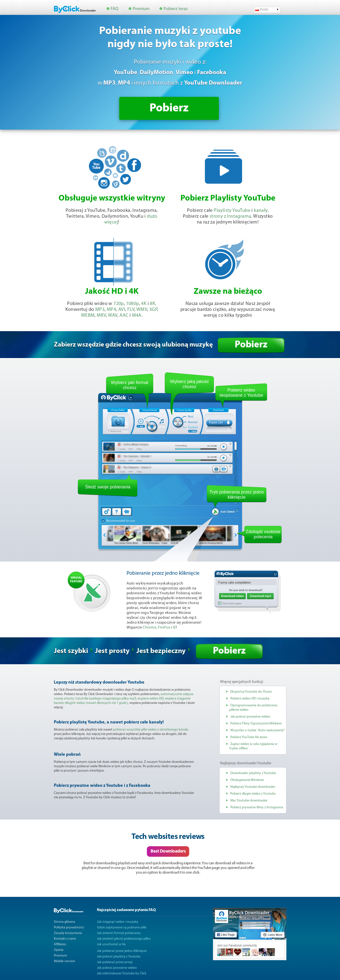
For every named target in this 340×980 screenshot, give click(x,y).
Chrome (149, 628)
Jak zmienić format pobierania (119, 933)
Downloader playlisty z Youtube (253, 773)
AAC (124, 315)
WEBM (88, 315)
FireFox (164, 628)
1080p (133, 304)
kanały (261, 211)
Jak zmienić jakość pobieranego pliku (124, 939)
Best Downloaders (168, 851)
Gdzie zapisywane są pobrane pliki (122, 928)
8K (152, 304)
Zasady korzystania (68, 933)
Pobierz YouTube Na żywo (249, 737)
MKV (101, 315)
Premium (141, 9)
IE (175, 628)
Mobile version (64, 961)
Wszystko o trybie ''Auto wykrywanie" (258, 730)
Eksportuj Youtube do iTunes (251, 692)
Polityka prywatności (69, 928)
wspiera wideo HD (151, 699)
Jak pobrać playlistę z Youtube (119, 957)
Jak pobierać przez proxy (115, 962)
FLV (131, 310)
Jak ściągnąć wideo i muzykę (117, 922)
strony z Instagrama (230, 216)
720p (119, 304)
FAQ (114, 9)
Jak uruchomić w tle (111, 944)
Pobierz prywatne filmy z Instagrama (257, 807)
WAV (113, 315)
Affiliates (60, 944)
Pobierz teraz (176, 9)
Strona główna (64, 922)
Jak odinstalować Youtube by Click (122, 974)
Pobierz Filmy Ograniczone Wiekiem (256, 724)
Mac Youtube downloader (249, 801)
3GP (153, 310)
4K (144, 304)
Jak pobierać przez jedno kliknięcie (122, 951)
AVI (122, 310)
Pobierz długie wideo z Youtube (253, 794)
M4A (137, 315)
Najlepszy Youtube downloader (253, 787)
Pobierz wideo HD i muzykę (250, 699)
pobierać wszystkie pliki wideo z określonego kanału (151, 730)
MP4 (111, 310)
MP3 (100, 310)
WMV (142, 310)
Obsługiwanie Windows (247, 780)
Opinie (59, 950)
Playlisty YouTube (232, 211)
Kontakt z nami (65, 939)
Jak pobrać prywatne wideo (250, 717)
